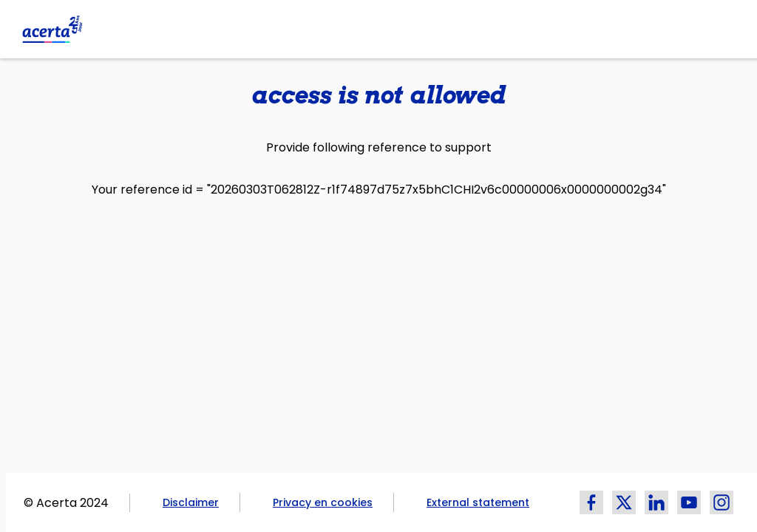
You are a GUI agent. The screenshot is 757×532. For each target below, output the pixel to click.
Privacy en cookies (323, 502)
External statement (478, 502)
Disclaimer (191, 502)
